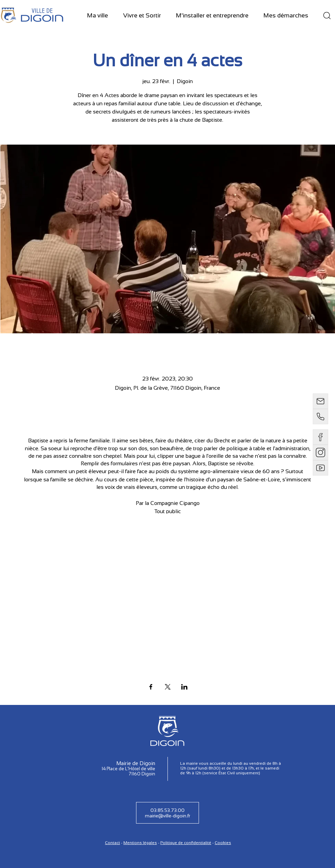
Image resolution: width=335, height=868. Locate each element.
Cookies (223, 843)
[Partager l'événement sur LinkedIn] (184, 687)
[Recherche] (327, 16)
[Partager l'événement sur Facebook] (151, 687)
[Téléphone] (320, 417)
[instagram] (320, 452)
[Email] (320, 401)
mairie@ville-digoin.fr (167, 816)
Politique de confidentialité (186, 843)
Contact (112, 843)
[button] (98, 16)
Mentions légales (140, 843)
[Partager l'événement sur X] (168, 687)
